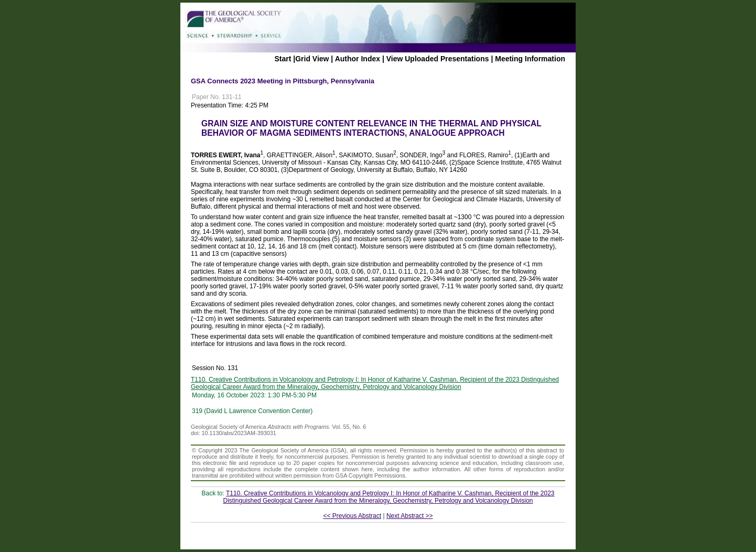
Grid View (312, 59)
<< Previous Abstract (352, 516)
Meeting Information (530, 59)
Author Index (358, 59)
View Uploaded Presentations (438, 59)
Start (283, 59)
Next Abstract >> (410, 516)
